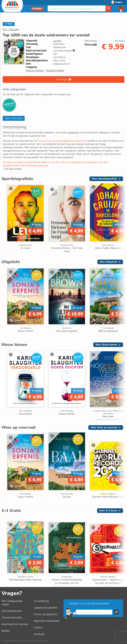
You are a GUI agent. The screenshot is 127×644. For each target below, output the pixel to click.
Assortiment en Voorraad (15, 624)
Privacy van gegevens (46, 614)
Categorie (37, 9)
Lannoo (57, 41)
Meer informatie (14, 118)
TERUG (9, 24)
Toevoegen (62, 79)
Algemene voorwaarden (47, 621)
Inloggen (119, 2)
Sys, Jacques (11, 29)
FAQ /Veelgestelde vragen (12, 603)
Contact (38, 627)
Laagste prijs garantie (45, 608)
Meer (105, 179)
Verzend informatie (12, 618)
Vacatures (39, 634)
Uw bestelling (41, 601)
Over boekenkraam (12, 611)
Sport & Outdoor (35, 70)
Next (121, 212)
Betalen (6, 631)
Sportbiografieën (55, 70)
